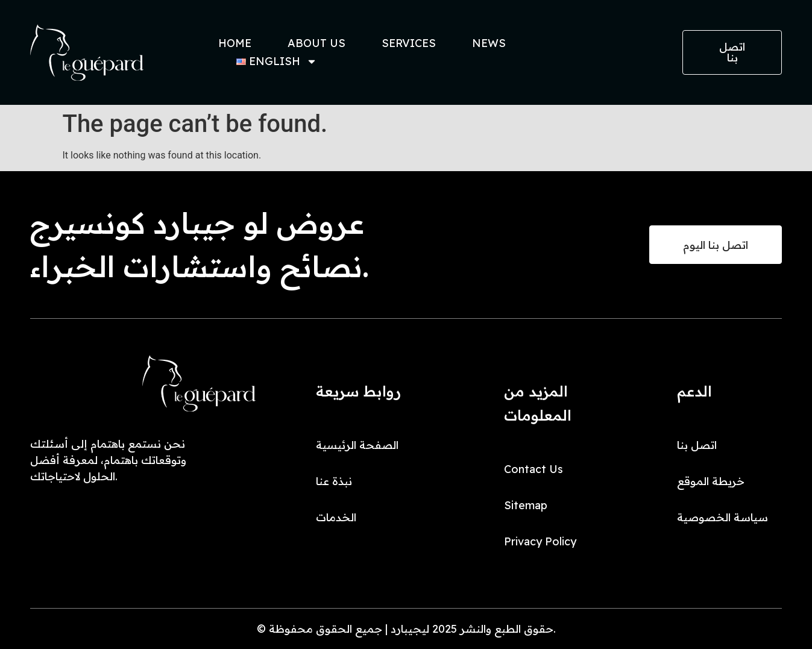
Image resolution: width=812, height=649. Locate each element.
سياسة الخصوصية (722, 517)
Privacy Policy (540, 541)
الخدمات (336, 517)
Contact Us (533, 469)
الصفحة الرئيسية (357, 445)
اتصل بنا (697, 445)
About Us (316, 43)
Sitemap (526, 505)
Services (409, 43)
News (489, 43)
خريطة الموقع (711, 481)
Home (235, 43)
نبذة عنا (334, 481)
